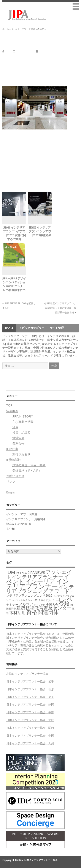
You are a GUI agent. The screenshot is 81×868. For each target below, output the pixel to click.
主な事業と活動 (23, 422)
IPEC (24, 573)
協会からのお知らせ (19, 524)
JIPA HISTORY (23, 416)
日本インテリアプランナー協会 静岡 (30, 705)
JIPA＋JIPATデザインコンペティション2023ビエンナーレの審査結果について (14, 286)
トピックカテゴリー (32, 328)
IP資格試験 (14, 460)
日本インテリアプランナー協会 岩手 (30, 681)
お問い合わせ (15, 476)
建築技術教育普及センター (44, 608)
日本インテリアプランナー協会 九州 (30, 743)
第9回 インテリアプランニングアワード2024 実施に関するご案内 (14, 233)
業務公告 (18, 444)
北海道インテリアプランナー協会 (27, 674)
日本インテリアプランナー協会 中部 (30, 712)
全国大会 (52, 605)
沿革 (15, 427)
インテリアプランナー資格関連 (26, 519)
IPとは (9, 328)
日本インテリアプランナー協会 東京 (30, 697)
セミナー (12, 605)
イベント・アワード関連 (52, 51)
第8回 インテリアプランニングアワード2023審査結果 (40, 231)
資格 (32, 612)
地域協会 (18, 438)
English (11, 492)
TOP (9, 405)
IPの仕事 (12, 449)
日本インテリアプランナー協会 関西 (30, 728)
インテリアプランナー (38, 584)
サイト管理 (57, 328)
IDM (11, 572)
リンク (11, 482)
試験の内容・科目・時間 (29, 465)
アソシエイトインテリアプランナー (39, 575)
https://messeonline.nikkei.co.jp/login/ (26, 172)
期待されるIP (21, 454)
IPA (17, 573)
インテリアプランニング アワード (40, 589)
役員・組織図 (21, 433)
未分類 (10, 529)
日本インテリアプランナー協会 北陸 (30, 720)
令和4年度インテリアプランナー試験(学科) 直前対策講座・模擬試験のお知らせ (60, 308)
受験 (64, 604)
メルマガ (26, 604)
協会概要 (12, 411)
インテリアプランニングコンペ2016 (40, 594)
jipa (7, 51)
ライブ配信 (39, 605)
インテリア (40, 582)
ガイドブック (48, 600)
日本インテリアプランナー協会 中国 (30, 736)
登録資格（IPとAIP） (27, 471)
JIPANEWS (36, 573)
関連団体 (48, 612)
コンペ (64, 599)
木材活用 (17, 613)
